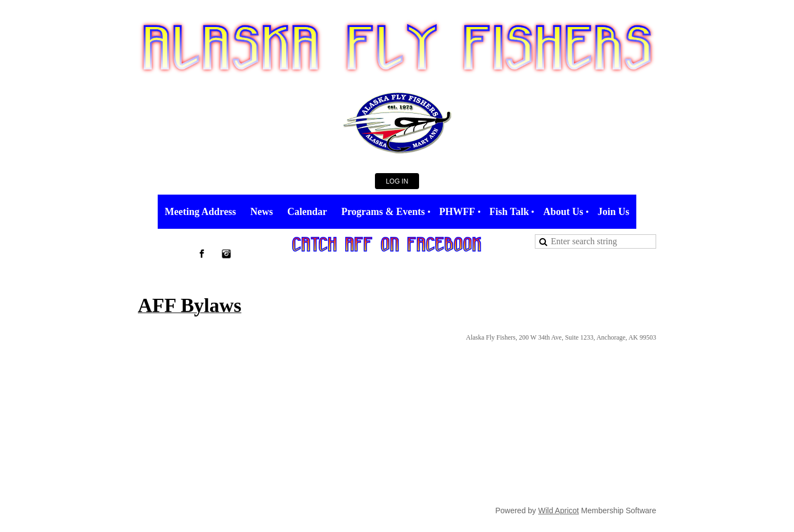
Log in (397, 181)
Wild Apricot (559, 510)
